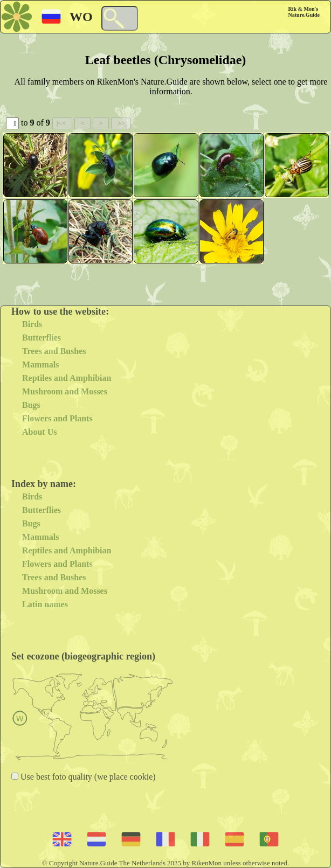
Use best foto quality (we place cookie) (87, 777)
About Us (39, 432)
